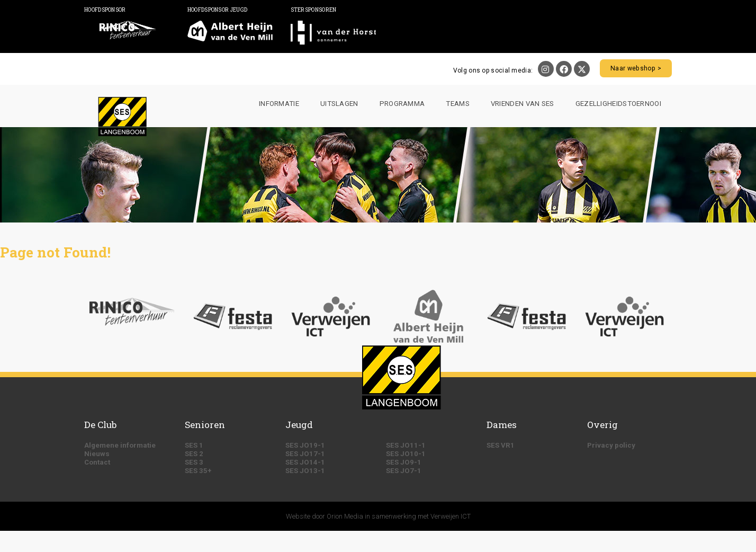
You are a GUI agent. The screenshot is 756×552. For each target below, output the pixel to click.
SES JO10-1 (406, 454)
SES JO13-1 (305, 471)
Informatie (279, 104)
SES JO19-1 (305, 445)
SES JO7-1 (404, 471)
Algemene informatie (120, 445)
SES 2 (194, 454)
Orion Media (345, 516)
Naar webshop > (637, 68)
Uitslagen (339, 104)
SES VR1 (501, 445)
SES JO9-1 (404, 462)
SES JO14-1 (305, 462)
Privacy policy (611, 445)
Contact (97, 462)
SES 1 (194, 445)
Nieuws (97, 454)
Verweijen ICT (451, 516)
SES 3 (194, 462)
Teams (458, 104)
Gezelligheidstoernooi (618, 104)
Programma (402, 104)
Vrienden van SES (523, 104)
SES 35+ (198, 471)
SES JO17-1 (305, 454)
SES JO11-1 (406, 445)
